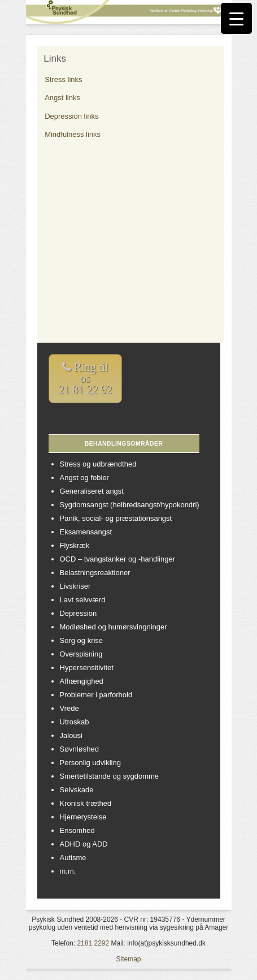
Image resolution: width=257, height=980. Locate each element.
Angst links (62, 98)
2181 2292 (93, 943)
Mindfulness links (73, 134)
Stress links (63, 79)
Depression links (71, 116)
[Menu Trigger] (236, 18)
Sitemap (128, 959)
